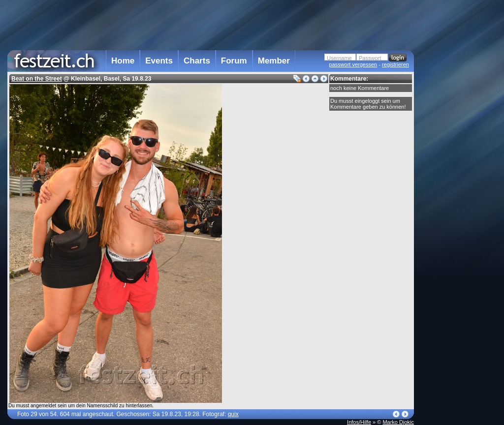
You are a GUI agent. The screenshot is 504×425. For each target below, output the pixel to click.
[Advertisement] (457, 198)
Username (339, 58)
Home (123, 61)
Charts (197, 61)
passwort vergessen (353, 64)
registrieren (395, 64)
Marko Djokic (398, 422)
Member (274, 61)
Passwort (370, 58)
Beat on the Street (37, 79)
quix (233, 414)
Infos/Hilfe (359, 422)
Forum (234, 61)
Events (159, 61)
